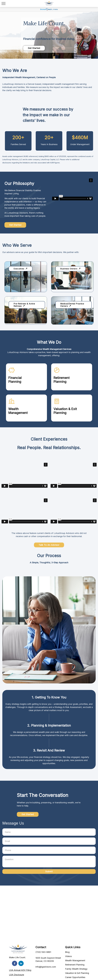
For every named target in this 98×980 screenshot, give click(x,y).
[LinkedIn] (21, 963)
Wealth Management (75, 960)
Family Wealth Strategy (76, 969)
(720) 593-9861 (43, 952)
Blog (67, 952)
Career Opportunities (75, 977)
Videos (68, 956)
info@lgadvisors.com (46, 967)
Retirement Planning (75, 965)
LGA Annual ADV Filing (20, 970)
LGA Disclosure (17, 975)
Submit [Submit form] (49, 871)
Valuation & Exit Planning (77, 973)
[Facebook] (15, 963)
